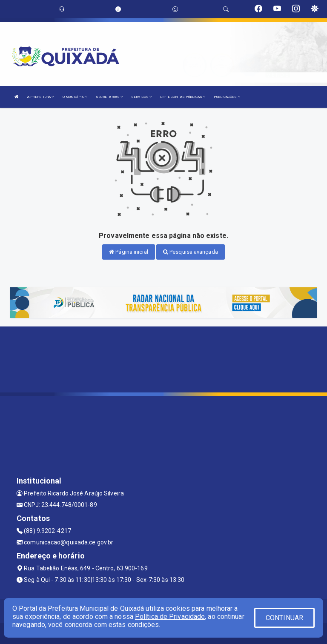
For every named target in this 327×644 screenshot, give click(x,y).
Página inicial (129, 252)
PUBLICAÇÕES (227, 97)
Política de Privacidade (170, 617)
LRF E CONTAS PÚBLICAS (183, 97)
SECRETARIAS (109, 97)
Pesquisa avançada (191, 252)
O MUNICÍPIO (75, 97)
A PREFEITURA (40, 97)
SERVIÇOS (141, 97)
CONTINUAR (284, 618)
